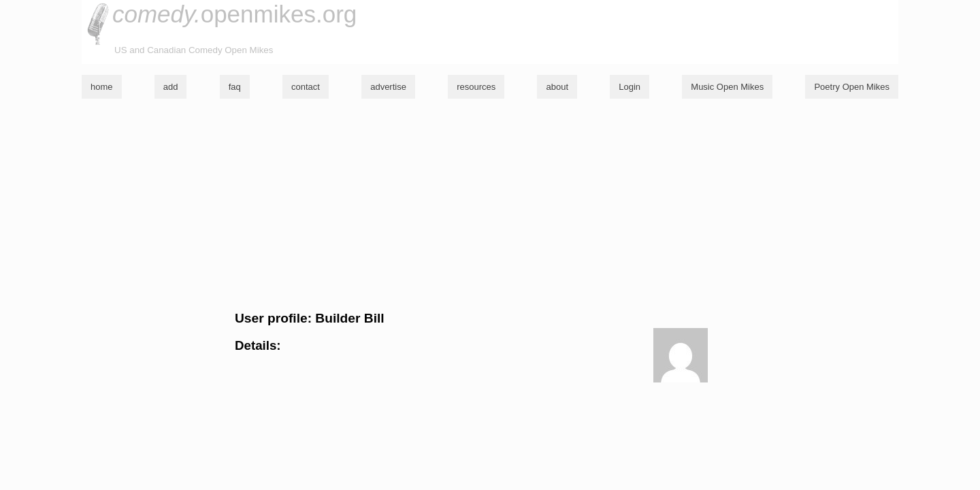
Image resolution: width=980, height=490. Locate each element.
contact (306, 87)
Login (630, 87)
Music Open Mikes (727, 87)
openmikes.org (234, 14)
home (102, 87)
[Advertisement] (490, 205)
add (171, 87)
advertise (388, 87)
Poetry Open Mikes (852, 87)
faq (235, 87)
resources (476, 87)
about (557, 87)
